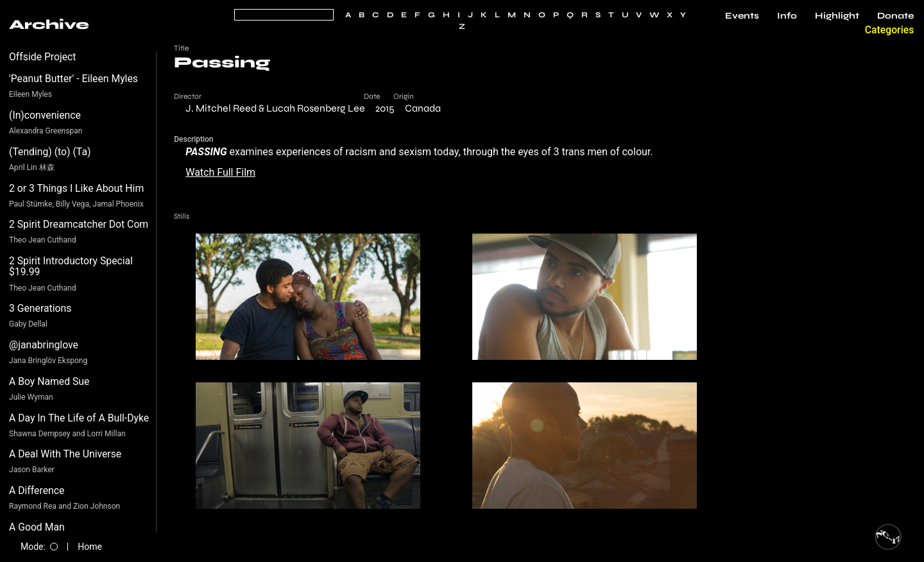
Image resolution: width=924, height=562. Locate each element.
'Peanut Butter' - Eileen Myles (73, 79)
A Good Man (37, 527)
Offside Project (43, 57)
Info (787, 16)
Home (90, 547)
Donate (895, 16)
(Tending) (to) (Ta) (50, 152)
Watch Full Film (220, 172)
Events (742, 16)
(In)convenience (45, 115)
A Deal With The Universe (65, 454)
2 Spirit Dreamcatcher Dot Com (79, 224)
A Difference (37, 490)
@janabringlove (44, 345)
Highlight (837, 16)
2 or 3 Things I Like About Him (76, 188)
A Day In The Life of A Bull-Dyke (79, 418)
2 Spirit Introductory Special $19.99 (71, 267)
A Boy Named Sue (49, 381)
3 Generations (40, 308)
